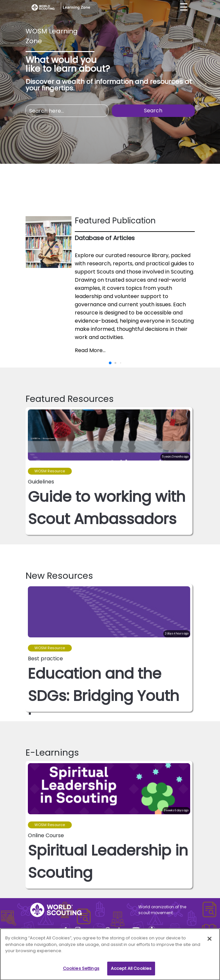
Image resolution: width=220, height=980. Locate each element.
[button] (187, 466)
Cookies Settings (81, 971)
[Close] (210, 941)
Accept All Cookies (131, 971)
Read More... (90, 350)
